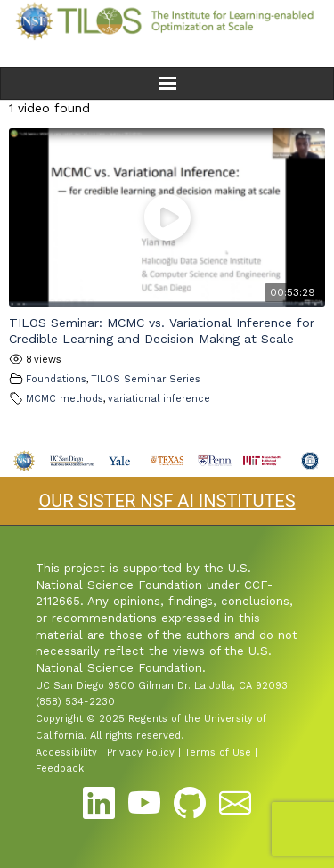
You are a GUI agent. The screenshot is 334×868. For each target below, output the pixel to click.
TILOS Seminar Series (146, 379)
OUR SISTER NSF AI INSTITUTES (167, 501)
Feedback (60, 769)
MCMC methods (65, 399)
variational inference (159, 399)
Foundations (56, 379)
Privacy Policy (141, 753)
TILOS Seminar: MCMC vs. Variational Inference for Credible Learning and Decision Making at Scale (162, 331)
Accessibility (66, 753)
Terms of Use (218, 753)
